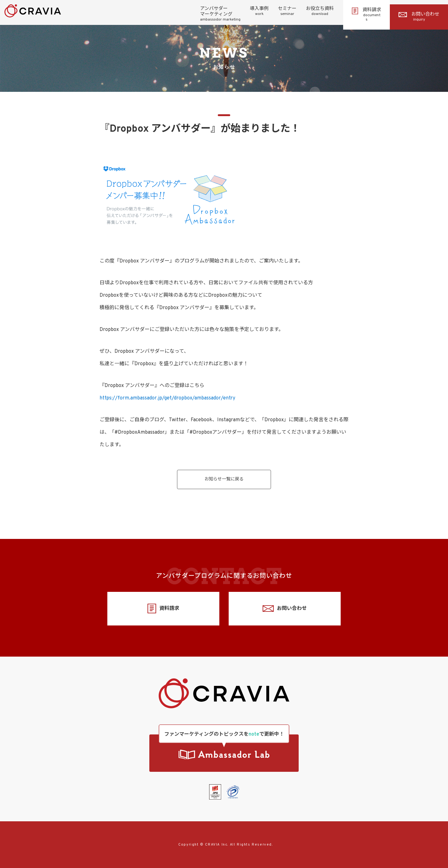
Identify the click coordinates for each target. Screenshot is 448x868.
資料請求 (366, 15)
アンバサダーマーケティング (220, 14)
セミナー (287, 11)
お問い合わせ (419, 17)
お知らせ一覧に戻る (224, 479)
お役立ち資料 (320, 11)
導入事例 (259, 11)
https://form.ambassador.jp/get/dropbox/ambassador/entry (167, 398)
